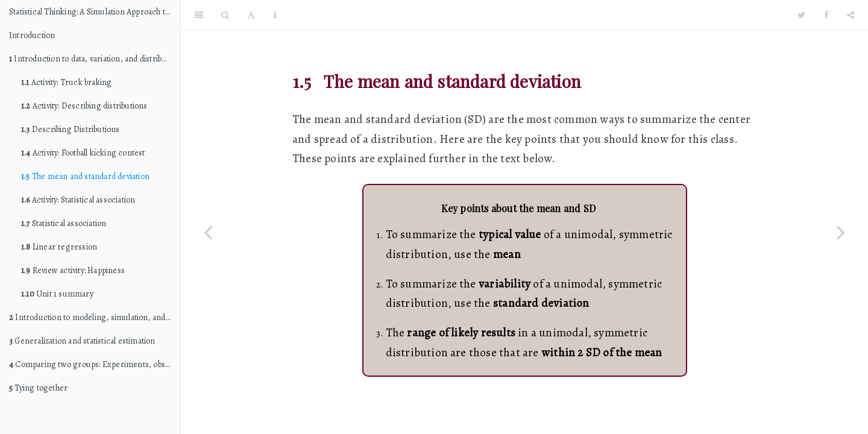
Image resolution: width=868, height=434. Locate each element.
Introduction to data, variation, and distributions (95, 59)
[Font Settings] (251, 15)
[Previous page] (208, 232)
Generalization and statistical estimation (82, 341)
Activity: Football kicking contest (83, 153)
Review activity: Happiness (73, 270)
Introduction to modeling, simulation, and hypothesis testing (95, 317)
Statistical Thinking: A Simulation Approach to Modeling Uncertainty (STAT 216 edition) (95, 12)
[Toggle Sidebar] (199, 15)
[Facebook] (826, 15)
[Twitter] (801, 15)
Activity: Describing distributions (84, 106)
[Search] (225, 15)
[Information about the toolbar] (275, 15)
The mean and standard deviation (85, 176)
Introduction (32, 35)
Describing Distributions (71, 129)
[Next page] (841, 232)
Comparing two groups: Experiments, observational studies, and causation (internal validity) (95, 364)
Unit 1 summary (57, 294)
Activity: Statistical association (78, 200)
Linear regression (59, 247)
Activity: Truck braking (66, 82)
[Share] (851, 15)
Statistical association (64, 223)
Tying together (38, 388)
